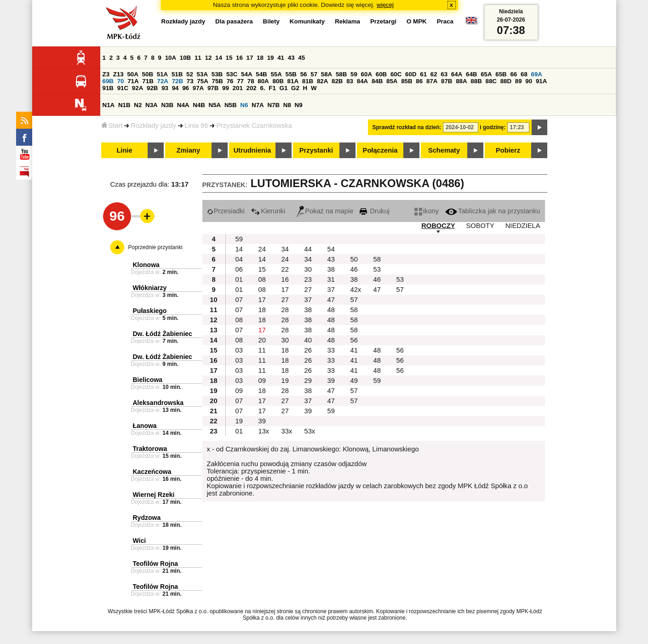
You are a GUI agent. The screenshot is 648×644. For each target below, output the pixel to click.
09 (262, 381)
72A (163, 81)
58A (327, 74)
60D (411, 74)
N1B (124, 105)
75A (202, 81)
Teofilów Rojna (156, 564)
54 (331, 249)
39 (331, 381)
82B (337, 81)
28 (285, 310)
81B (308, 81)
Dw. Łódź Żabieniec (163, 334)
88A (461, 81)
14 (219, 58)
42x (356, 290)
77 (240, 81)
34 (285, 249)
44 (308, 249)
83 (350, 81)
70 (121, 81)
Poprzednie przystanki (155, 247)
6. (262, 88)
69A (537, 74)
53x (310, 431)
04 (239, 259)
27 (308, 290)
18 (260, 58)
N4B (199, 105)
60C (396, 74)
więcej (385, 5)
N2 (138, 105)
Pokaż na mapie (325, 211)
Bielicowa (148, 380)
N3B (167, 105)
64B (471, 74)
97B (213, 88)
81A (293, 81)
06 (239, 269)
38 (331, 269)
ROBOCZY (438, 226)
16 (239, 58)
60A (367, 74)
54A (247, 74)
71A (133, 81)
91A (541, 81)
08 (262, 279)
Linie (124, 150)
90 (529, 81)
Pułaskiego (150, 311)
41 (281, 58)
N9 (299, 105)
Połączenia (380, 150)
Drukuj (374, 211)
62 (434, 74)
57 (314, 74)
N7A (258, 105)
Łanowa (145, 426)
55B (291, 74)
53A (202, 74)
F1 (272, 88)
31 (331, 279)
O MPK (417, 21)
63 (444, 74)
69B (108, 81)
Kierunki (268, 211)
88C (491, 81)
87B (447, 81)
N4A (183, 105)
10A (171, 58)
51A (162, 74)
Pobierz (508, 150)
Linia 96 (196, 125)
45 (301, 58)
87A (432, 81)
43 (291, 58)
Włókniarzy (150, 288)
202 (252, 88)
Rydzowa (147, 518)
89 (519, 81)
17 (250, 58)
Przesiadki (226, 211)
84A (362, 81)
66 (513, 74)
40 (308, 340)
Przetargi (383, 21)
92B (152, 88)
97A (198, 88)
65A (486, 74)
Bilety (271, 21)
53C (232, 74)
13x (264, 431)
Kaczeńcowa (152, 472)
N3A (152, 105)
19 (271, 58)
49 (354, 381)
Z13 (118, 74)
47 (377, 290)
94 (175, 88)
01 (239, 279)
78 (251, 81)
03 (239, 350)
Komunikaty (307, 21)
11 (198, 58)
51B (177, 74)
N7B (273, 105)
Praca (445, 21)
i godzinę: (493, 127)
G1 (284, 88)
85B (407, 81)
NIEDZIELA (523, 226)
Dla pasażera (234, 21)
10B (185, 58)
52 (190, 74)
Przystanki (316, 150)
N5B (231, 105)
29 (308, 381)
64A (457, 74)
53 (377, 269)
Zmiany (188, 150)
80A (263, 81)
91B (108, 88)
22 (285, 269)
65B (501, 74)
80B (278, 81)
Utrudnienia (252, 150)
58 (377, 259)
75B (218, 81)
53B (217, 74)
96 (186, 88)
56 (304, 74)
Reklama (347, 21)
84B (377, 81)
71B (148, 81)
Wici (140, 541)
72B (178, 81)
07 (239, 300)
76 (230, 81)
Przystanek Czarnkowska (254, 125)
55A (276, 74)
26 (308, 350)
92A (138, 88)
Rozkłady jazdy (153, 125)
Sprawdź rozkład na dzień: (407, 127)
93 (165, 88)
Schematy (444, 150)
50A (132, 74)
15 (229, 58)
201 (238, 88)
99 (226, 88)
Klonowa (146, 265)
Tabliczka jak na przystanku (493, 211)
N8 (287, 105)
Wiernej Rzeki (154, 495)
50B (148, 74)
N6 (244, 105)
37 (331, 290)
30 (308, 269)
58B (341, 74)
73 (190, 81)
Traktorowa (150, 449)
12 (208, 58)
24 (262, 249)
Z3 (106, 74)
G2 (295, 88)
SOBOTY (480, 226)
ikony (427, 211)
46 (354, 269)
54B (261, 74)
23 (308, 279)
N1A (109, 105)
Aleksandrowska (158, 403)
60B (381, 74)
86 (419, 81)
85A (392, 81)
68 (524, 74)
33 (331, 350)
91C (123, 88)
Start (112, 125)
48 (331, 310)
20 (262, 340)
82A (322, 81)
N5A (215, 105)
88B (476, 81)
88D (506, 81)
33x (287, 431)
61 (423, 74)
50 (354, 259)
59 (354, 74)
